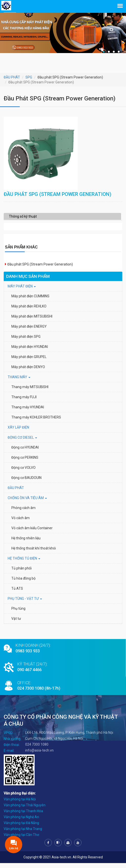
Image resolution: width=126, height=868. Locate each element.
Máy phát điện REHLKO (29, 311)
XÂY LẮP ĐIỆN (18, 432)
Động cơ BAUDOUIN (26, 483)
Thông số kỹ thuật (23, 221)
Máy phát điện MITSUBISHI (32, 321)
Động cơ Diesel (22, 442)
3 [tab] (114, 52)
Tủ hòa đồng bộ (23, 583)
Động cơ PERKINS (25, 462)
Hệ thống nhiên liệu (26, 543)
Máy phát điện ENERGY (29, 331)
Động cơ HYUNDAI (25, 452)
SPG (29, 77)
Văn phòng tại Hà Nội (20, 804)
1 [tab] (104, 52)
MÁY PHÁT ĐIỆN (22, 291)
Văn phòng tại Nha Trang (23, 834)
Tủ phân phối (21, 573)
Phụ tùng (18, 613)
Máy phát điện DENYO (28, 372)
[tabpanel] (63, 30)
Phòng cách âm (23, 513)
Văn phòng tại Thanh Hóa (23, 816)
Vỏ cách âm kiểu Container (32, 533)
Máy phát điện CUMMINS (30, 301)
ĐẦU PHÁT (12, 77)
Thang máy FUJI (24, 402)
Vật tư (16, 623)
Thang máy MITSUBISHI (30, 392)
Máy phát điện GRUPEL (29, 362)
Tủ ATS (17, 593)
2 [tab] (109, 52)
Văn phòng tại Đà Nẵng (21, 828)
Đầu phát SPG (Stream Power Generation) (40, 269)
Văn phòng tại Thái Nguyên (25, 810)
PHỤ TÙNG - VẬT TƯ (25, 604)
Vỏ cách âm (21, 523)
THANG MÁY (19, 382)
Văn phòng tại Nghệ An (21, 822)
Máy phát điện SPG (26, 341)
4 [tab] (119, 52)
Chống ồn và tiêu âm (27, 503)
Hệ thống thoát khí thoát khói (34, 553)
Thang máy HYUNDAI (28, 412)
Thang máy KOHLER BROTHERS (37, 422)
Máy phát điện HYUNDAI (30, 352)
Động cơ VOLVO (23, 472)
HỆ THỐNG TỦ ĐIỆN (24, 563)
